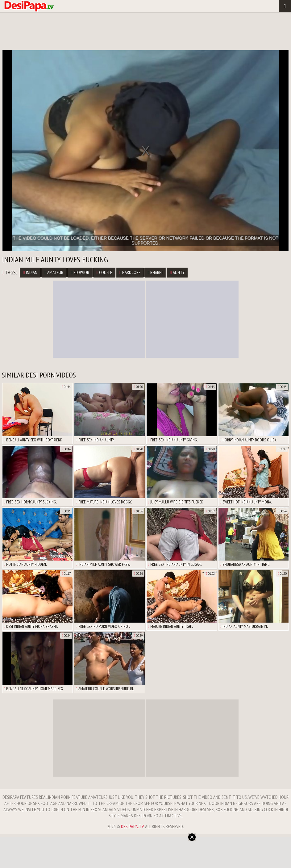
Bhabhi (155, 272)
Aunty (177, 272)
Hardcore (130, 272)
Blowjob (80, 272)
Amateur (54, 272)
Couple (104, 272)
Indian (30, 272)
